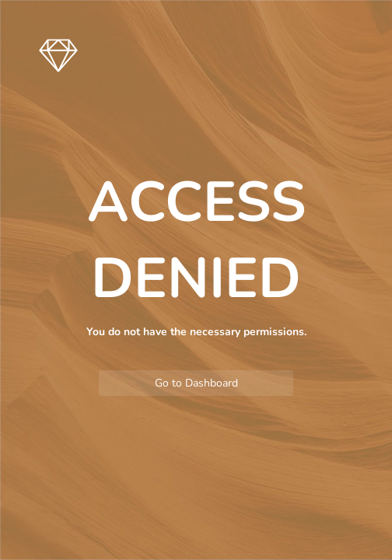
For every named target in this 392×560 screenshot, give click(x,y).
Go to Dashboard (196, 383)
